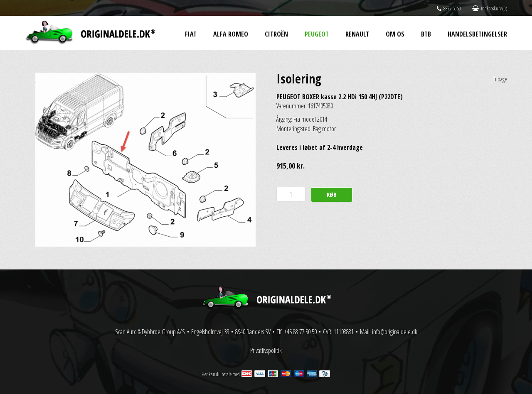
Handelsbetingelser (477, 34)
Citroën (276, 34)
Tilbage (500, 79)
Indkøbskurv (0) (490, 9)
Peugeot (317, 34)
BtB (426, 34)
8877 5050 (449, 9)
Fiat (191, 34)
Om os (395, 34)
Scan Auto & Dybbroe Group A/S (150, 332)
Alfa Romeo (231, 34)
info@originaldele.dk (395, 332)
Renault (357, 34)
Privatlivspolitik (266, 350)
